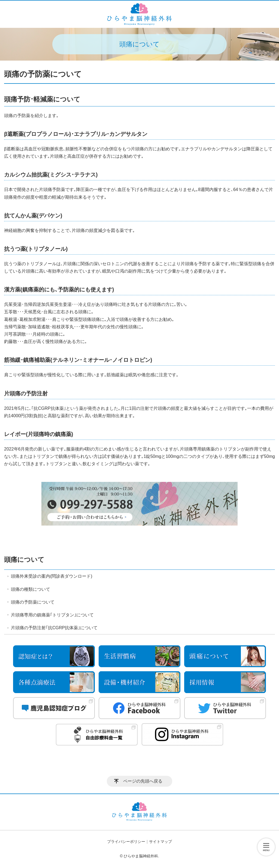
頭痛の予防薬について (33, 602)
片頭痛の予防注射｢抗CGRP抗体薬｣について (54, 628)
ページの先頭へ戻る (143, 781)
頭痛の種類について (31, 589)
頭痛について (24, 560)
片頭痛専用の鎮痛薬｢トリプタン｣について (52, 615)
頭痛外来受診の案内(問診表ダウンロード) (52, 576)
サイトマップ (160, 842)
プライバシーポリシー (126, 842)
